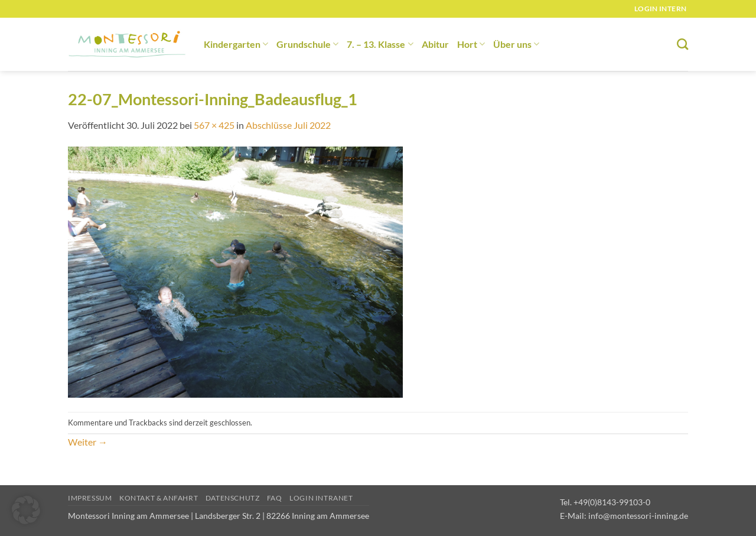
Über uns (516, 44)
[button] (26, 510)
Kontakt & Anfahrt (159, 498)
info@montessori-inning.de (638, 516)
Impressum (90, 498)
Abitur (435, 44)
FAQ (275, 498)
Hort (471, 44)
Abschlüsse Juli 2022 (288, 125)
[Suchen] (682, 44)
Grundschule (307, 44)
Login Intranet (321, 498)
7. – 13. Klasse (380, 44)
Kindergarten (236, 44)
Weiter (88, 442)
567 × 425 (214, 125)
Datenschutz (233, 498)
